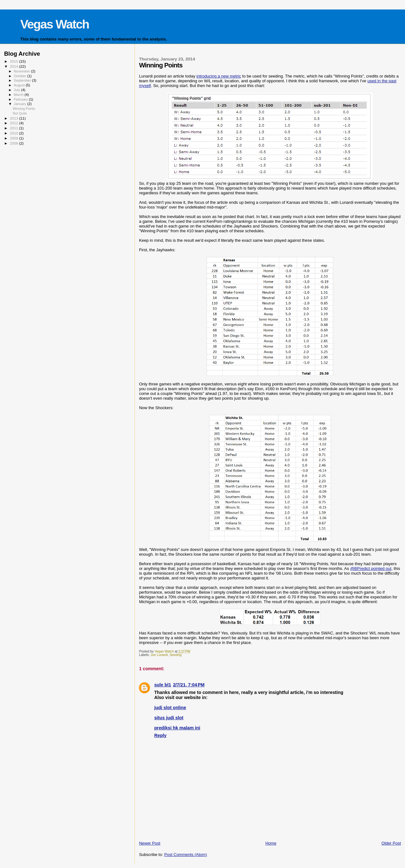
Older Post (391, 843)
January (21, 104)
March (19, 95)
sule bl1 (162, 685)
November (22, 71)
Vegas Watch (55, 24)
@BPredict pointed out (371, 568)
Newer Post (150, 843)
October (21, 76)
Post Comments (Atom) (186, 855)
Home (271, 843)
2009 (14, 138)
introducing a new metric (219, 76)
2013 (14, 118)
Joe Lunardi (159, 655)
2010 (14, 133)
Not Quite (20, 113)
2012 (14, 123)
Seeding (176, 655)
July (18, 90)
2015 (14, 61)
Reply (160, 735)
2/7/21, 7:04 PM (189, 685)
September (23, 80)
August (20, 85)
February (22, 99)
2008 (14, 143)
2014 (14, 66)
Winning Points (24, 109)
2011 (14, 128)
